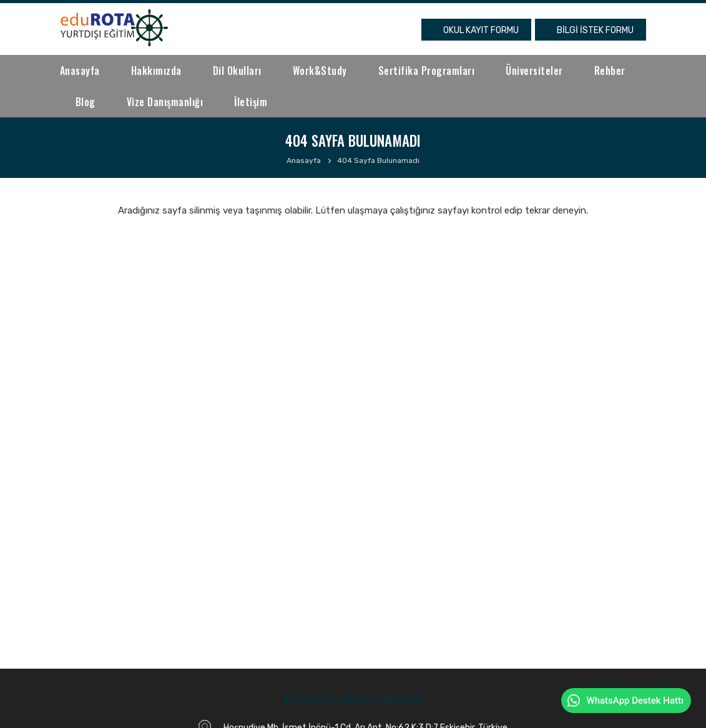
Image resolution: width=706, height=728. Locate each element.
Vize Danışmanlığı (165, 102)
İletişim (251, 102)
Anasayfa (80, 71)
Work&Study (320, 71)
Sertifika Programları (427, 71)
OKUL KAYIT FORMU (481, 30)
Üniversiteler (534, 71)
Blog (86, 102)
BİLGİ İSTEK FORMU (595, 30)
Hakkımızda (156, 71)
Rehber (610, 71)
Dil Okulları (237, 71)
